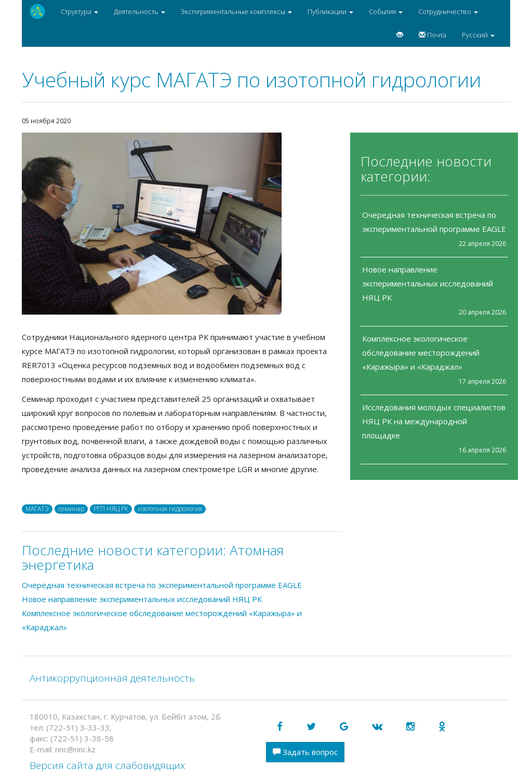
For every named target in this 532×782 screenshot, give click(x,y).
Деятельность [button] (139, 11)
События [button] (386, 11)
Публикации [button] (330, 11)
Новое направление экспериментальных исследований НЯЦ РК (428, 283)
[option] (182, 224)
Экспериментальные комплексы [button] (236, 11)
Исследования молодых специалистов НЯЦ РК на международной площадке (434, 421)
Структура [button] (79, 11)
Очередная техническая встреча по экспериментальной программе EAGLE (162, 585)
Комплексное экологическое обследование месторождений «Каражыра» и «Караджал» (421, 353)
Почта (433, 35)
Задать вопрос (305, 752)
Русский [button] (478, 35)
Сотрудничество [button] (448, 11)
